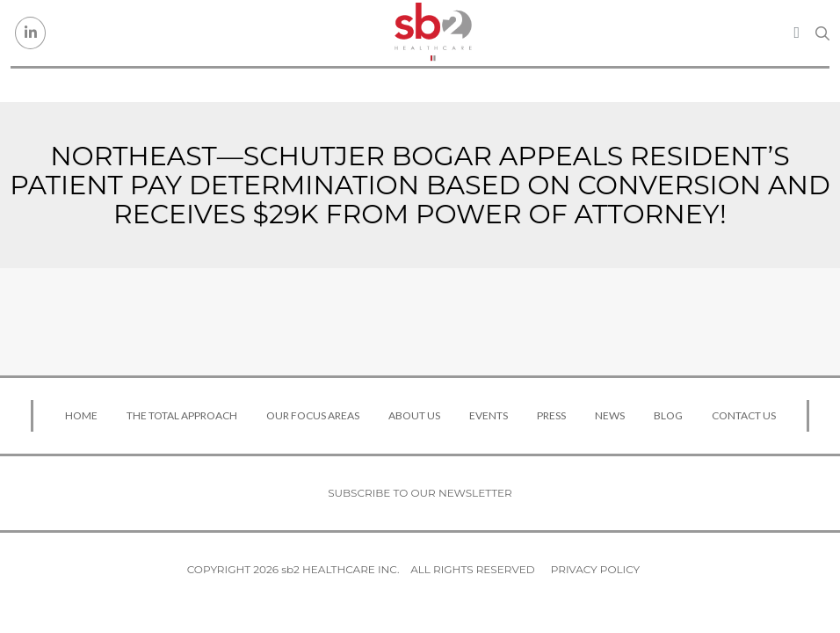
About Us (414, 415)
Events (489, 415)
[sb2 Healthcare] (433, 33)
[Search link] (822, 33)
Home (81, 415)
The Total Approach (182, 415)
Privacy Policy (595, 569)
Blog (668, 415)
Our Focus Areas (313, 415)
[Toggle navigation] (797, 33)
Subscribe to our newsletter (420, 493)
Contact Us (744, 415)
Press (551, 415)
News (610, 415)
